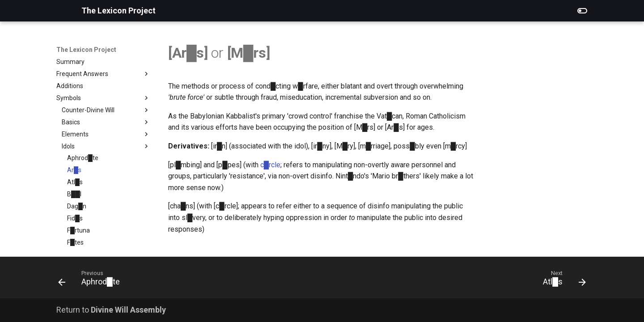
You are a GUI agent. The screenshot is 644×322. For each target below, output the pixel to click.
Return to (111, 310)
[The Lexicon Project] (62, 11)
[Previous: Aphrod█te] (92, 280)
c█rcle (270, 165)
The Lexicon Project (86, 50)
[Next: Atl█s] (561, 280)
